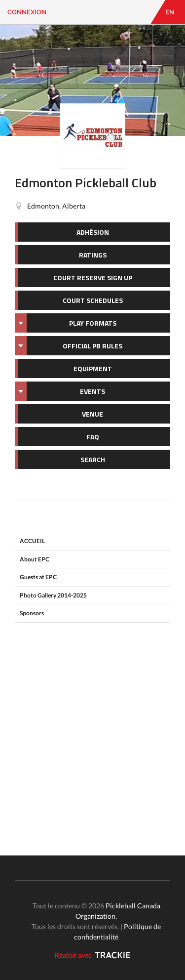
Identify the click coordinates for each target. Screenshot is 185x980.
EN (170, 12)
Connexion (27, 12)
